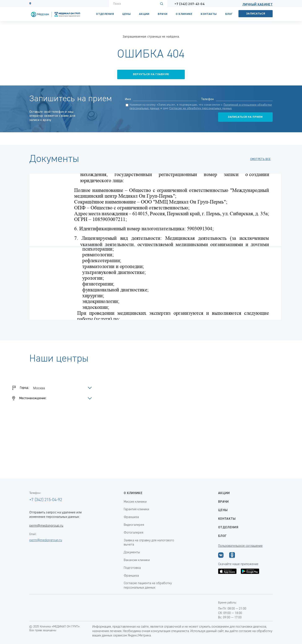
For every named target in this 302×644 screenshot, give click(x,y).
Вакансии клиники (137, 560)
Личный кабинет (258, 5)
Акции (144, 14)
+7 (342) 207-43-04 (189, 4)
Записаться (256, 14)
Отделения (105, 14)
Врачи (162, 14)
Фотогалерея (133, 533)
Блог (229, 14)
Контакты (227, 519)
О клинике (184, 14)
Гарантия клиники (136, 509)
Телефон (207, 99)
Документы (132, 552)
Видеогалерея (134, 525)
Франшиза (131, 517)
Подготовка (132, 568)
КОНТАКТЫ (209, 14)
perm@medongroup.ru (46, 526)
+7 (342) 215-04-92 (46, 500)
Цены (126, 14)
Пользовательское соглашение (240, 546)
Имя (128, 99)
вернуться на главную (151, 74)
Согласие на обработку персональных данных (200, 108)
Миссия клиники (135, 502)
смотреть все (260, 159)
